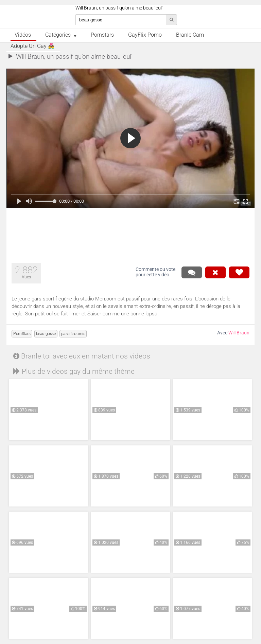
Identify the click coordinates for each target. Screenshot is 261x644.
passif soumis (73, 334)
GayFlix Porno (145, 35)
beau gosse (46, 334)
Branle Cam (190, 35)
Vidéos (23, 35)
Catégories (58, 35)
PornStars (22, 334)
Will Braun (239, 333)
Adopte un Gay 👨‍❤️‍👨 (32, 46)
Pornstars (102, 35)
